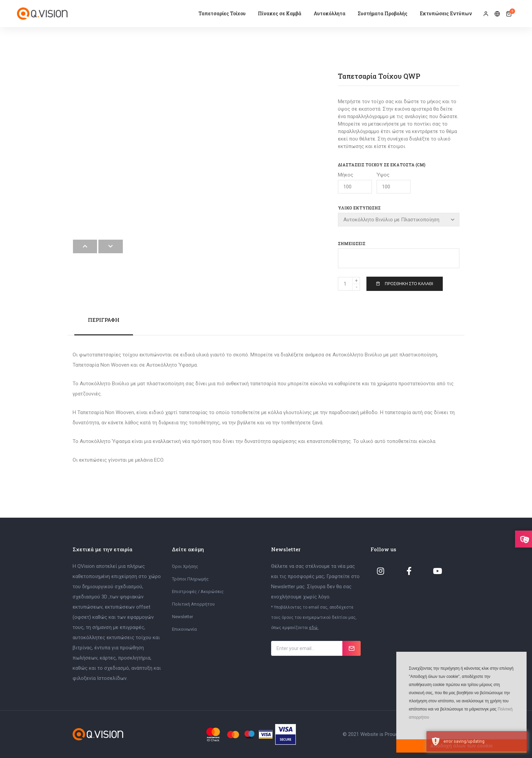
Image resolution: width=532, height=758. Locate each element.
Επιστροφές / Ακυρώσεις (198, 591)
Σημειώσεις (352, 243)
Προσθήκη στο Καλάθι (405, 283)
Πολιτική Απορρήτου (193, 604)
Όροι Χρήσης (185, 566)
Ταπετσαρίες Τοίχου (222, 13)
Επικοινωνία (184, 629)
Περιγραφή (104, 319)
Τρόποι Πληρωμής (190, 579)
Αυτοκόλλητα (329, 13)
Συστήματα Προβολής (383, 13)
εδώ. (314, 627)
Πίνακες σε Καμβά (280, 13)
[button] (408, 727)
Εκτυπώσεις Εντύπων (446, 13)
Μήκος (355, 183)
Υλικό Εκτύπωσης (359, 208)
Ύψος (394, 183)
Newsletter (183, 616)
